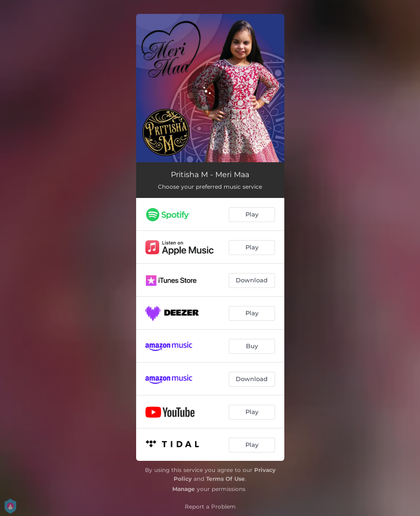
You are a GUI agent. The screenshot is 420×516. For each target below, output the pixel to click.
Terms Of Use (226, 479)
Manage (184, 489)
